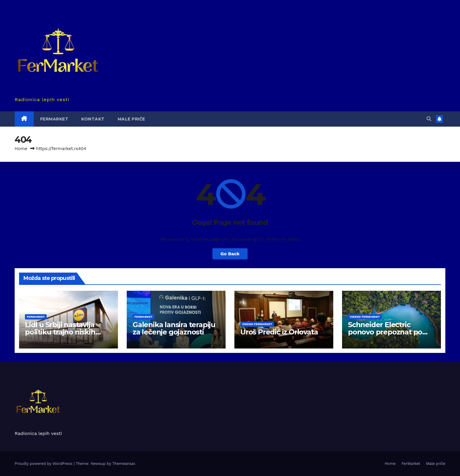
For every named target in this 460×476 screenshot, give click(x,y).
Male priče (131, 119)
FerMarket (54, 119)
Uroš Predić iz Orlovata (279, 332)
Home (21, 149)
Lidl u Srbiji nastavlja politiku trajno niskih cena (60, 332)
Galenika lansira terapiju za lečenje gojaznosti (174, 328)
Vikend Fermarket (257, 324)
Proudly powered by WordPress (44, 464)
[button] (429, 119)
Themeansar (124, 464)
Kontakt (93, 119)
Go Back (230, 254)
